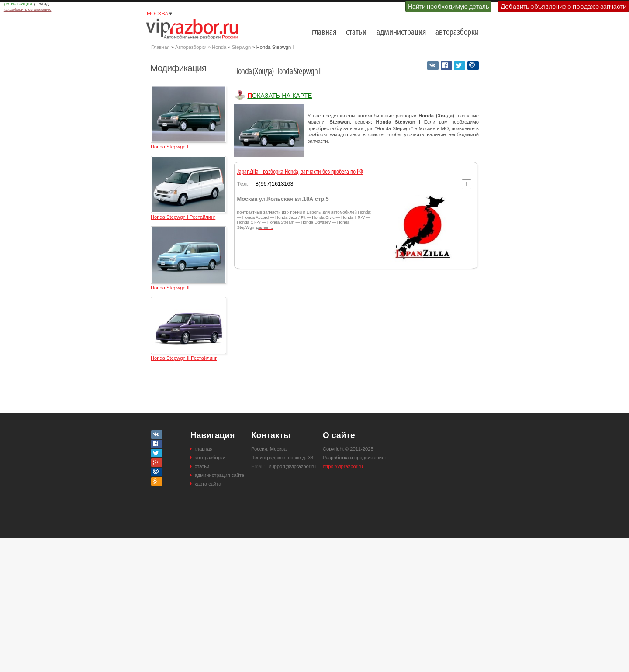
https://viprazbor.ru (343, 466)
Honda (219, 47)
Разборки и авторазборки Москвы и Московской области (195, 29)
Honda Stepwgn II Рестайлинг (184, 358)
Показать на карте (280, 96)
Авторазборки (191, 47)
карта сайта (208, 484)
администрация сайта (219, 475)
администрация (401, 33)
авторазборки (457, 33)
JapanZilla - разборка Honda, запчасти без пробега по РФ (300, 172)
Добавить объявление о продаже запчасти (563, 7)
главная (324, 33)
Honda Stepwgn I (169, 147)
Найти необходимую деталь (448, 7)
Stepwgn (242, 47)
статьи (356, 33)
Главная (161, 47)
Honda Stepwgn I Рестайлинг (183, 217)
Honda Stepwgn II (170, 288)
